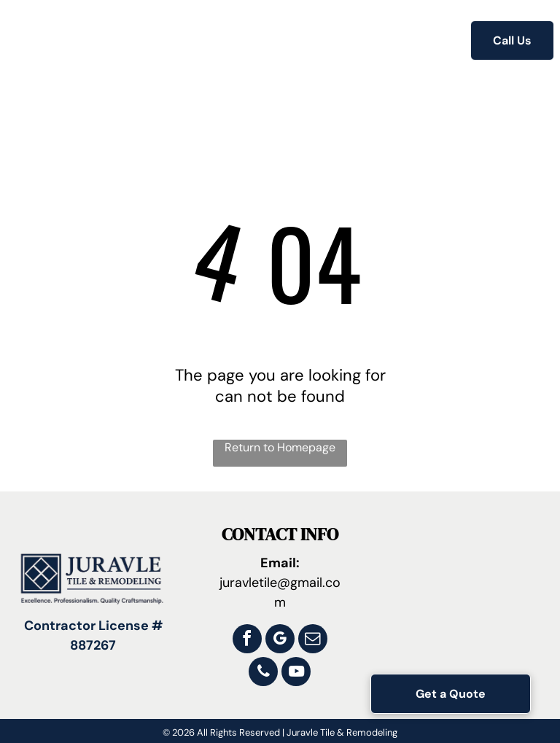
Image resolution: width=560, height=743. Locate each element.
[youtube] (296, 673)
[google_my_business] (280, 641)
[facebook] (247, 641)
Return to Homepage (280, 447)
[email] (313, 641)
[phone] (263, 673)
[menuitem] (160, 42)
